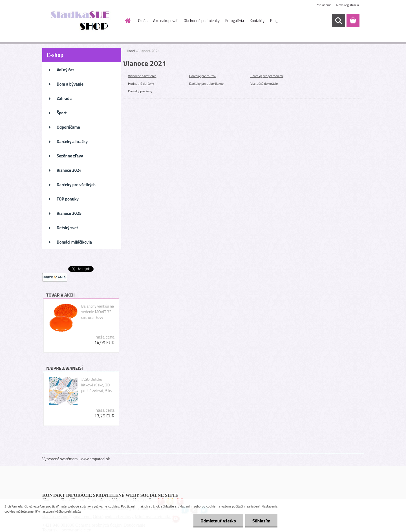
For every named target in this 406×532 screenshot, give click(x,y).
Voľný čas (66, 70)
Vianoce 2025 (69, 213)
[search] (338, 21)
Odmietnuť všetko (218, 521)
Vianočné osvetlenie (142, 76)
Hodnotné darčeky (141, 84)
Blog (274, 20)
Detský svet (67, 228)
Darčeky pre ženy (140, 91)
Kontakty (257, 20)
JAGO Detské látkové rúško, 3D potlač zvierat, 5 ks (97, 385)
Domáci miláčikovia (74, 242)
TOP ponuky (68, 199)
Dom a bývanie (70, 84)
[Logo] (81, 21)
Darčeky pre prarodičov (267, 76)
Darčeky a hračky (72, 142)
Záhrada (64, 98)
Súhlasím (261, 521)
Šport (62, 113)
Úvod (131, 51)
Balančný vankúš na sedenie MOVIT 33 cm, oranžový (98, 312)
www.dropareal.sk (95, 459)
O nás (143, 20)
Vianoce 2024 (69, 170)
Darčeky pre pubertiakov (206, 84)
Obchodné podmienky (202, 20)
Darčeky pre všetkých (76, 185)
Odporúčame (68, 127)
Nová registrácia (347, 5)
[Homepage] (127, 21)
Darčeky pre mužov (203, 76)
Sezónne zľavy (70, 156)
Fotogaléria (235, 20)
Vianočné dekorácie (264, 84)
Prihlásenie (324, 5)
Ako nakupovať (166, 20)
